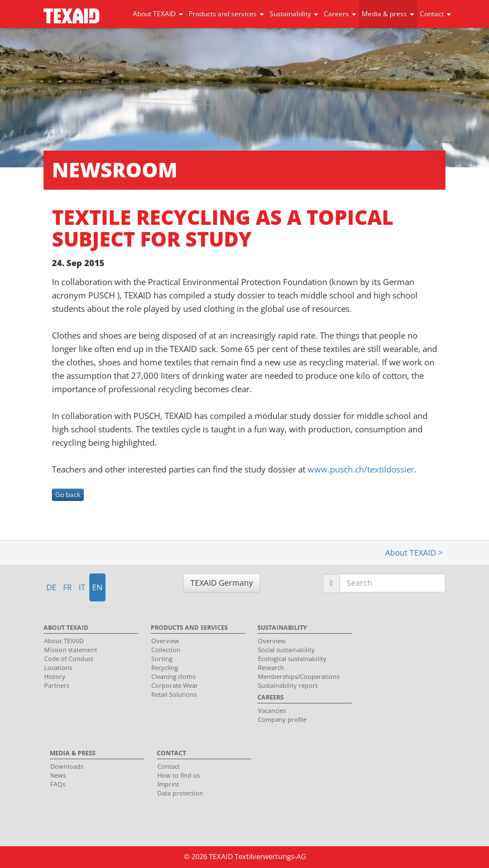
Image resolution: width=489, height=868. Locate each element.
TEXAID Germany (222, 583)
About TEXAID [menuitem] (66, 627)
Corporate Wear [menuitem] (175, 685)
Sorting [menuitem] (162, 659)
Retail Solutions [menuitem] (174, 694)
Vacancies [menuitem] (272, 710)
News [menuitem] (58, 775)
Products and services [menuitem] (189, 627)
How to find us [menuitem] (179, 775)
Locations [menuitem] (58, 667)
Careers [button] (340, 14)
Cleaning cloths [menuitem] (173, 676)
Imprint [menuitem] (168, 784)
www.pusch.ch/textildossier (361, 469)
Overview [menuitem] (165, 641)
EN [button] (97, 587)
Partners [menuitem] (57, 685)
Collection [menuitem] (166, 650)
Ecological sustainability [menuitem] (292, 659)
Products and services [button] (226, 14)
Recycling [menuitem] (165, 667)
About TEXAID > (414, 553)
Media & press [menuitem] (73, 753)
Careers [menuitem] (270, 697)
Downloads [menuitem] (67, 766)
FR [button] (68, 587)
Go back (68, 495)
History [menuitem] (55, 676)
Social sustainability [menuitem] (286, 650)
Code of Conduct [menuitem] (69, 659)
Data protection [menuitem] (180, 793)
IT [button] (82, 587)
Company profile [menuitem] (282, 719)
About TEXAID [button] (158, 14)
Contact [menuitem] (171, 753)
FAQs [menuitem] (58, 784)
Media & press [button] (388, 14)
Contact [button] (435, 14)
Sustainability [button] (294, 14)
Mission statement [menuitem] (71, 650)
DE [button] (51, 587)
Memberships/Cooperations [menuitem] (299, 676)
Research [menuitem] (271, 667)
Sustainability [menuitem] (282, 627)
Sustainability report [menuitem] (288, 685)
